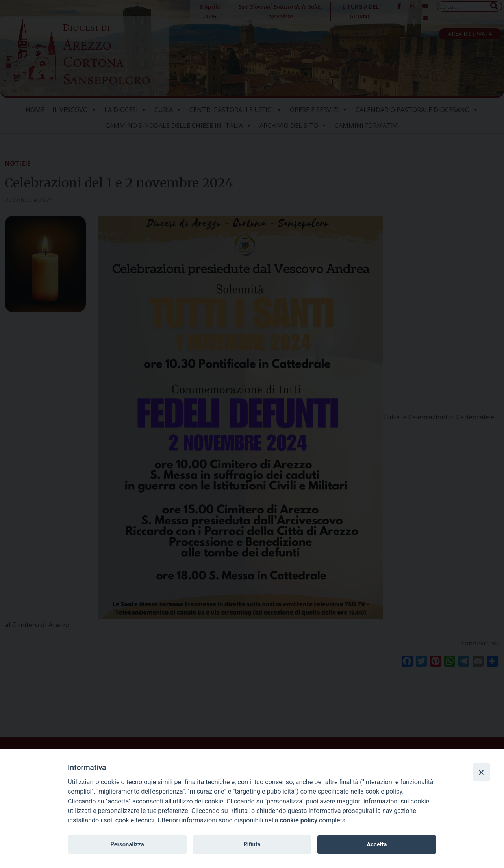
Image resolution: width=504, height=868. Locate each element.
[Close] (481, 772)
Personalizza (127, 844)
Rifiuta (252, 844)
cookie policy (299, 820)
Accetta (377, 844)
